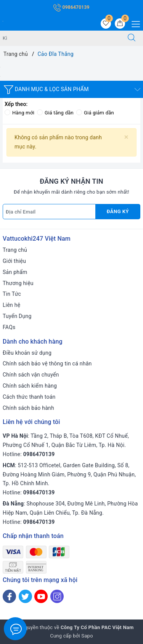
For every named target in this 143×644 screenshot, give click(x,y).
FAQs (9, 327)
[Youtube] (41, 596)
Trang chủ (15, 250)
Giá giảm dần (95, 113)
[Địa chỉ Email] (49, 212)
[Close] (126, 137)
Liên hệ (11, 305)
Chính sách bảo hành (28, 408)
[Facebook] (9, 596)
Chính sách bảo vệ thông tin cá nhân (47, 364)
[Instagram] (57, 596)
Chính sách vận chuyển (31, 375)
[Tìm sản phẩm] (60, 38)
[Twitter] (25, 596)
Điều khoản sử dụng (27, 353)
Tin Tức (12, 294)
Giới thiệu (14, 261)
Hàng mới (19, 113)
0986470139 (71, 7)
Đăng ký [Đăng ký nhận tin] (118, 211)
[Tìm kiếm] (132, 38)
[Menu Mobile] (134, 23)
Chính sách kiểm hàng (30, 386)
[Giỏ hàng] (120, 24)
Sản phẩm (15, 272)
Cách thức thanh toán (29, 397)
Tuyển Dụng (17, 316)
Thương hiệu (18, 283)
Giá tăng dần (55, 113)
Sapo (87, 636)
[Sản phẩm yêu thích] (106, 24)
